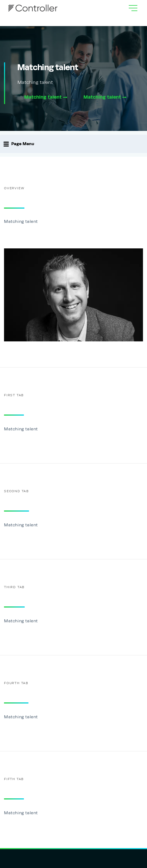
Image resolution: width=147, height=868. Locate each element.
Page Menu (19, 144)
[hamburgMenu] (133, 8)
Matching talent (46, 97)
